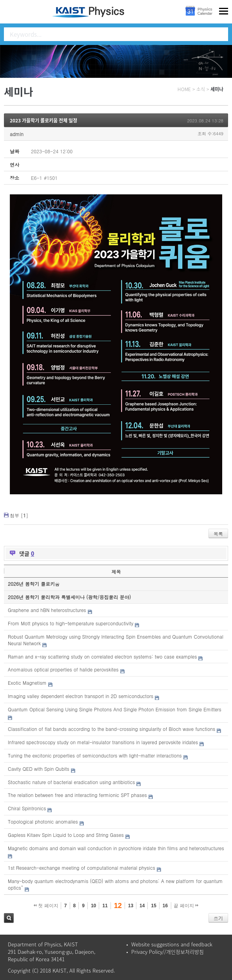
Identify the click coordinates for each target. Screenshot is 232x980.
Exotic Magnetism (27, 683)
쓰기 (218, 918)
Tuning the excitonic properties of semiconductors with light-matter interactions (95, 755)
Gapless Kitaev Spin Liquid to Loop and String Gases (66, 835)
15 (153, 906)
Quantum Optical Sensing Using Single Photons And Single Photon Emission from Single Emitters (115, 709)
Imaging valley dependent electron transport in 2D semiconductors (81, 696)
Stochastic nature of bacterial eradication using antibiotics (71, 782)
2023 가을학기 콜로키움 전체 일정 (43, 120)
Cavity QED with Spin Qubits (39, 769)
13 (131, 906)
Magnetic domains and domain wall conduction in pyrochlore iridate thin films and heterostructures (116, 848)
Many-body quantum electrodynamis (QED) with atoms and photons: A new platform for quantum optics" (115, 884)
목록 (218, 534)
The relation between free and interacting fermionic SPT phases (77, 795)
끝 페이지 (186, 906)
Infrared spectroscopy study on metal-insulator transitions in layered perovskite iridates (103, 742)
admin (17, 134)
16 (165, 906)
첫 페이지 (46, 906)
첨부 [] (19, 515)
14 (142, 906)
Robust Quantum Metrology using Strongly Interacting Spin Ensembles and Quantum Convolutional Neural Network (116, 640)
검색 (9, 918)
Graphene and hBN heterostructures (47, 610)
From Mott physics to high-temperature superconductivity (71, 623)
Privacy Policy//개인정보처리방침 (168, 952)
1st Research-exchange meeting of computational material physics (82, 868)
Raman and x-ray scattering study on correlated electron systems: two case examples (102, 656)
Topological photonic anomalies (43, 821)
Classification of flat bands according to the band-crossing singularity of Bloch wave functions (111, 729)
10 (93, 906)
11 (105, 906)
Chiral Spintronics (27, 808)
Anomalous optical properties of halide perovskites (63, 669)
